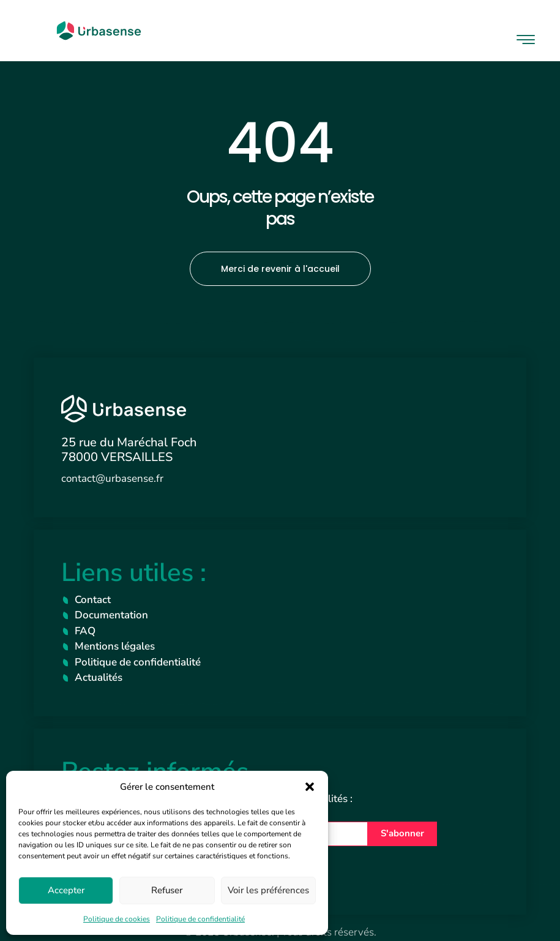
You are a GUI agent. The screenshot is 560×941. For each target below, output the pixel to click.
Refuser (167, 890)
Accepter (66, 890)
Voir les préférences (268, 890)
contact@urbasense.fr (112, 478)
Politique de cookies (117, 919)
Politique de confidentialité (200, 919)
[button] (310, 787)
